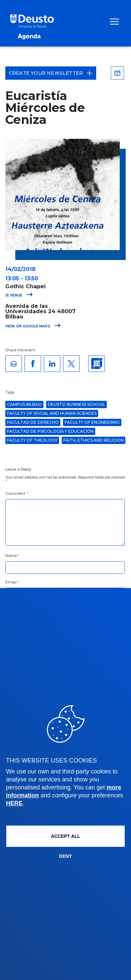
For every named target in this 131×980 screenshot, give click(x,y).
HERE (14, 803)
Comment (17, 493)
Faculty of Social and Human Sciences (52, 413)
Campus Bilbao (24, 404)
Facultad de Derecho (33, 422)
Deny (65, 856)
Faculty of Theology (32, 440)
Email (12, 582)
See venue (17, 295)
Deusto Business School (76, 404)
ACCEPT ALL (65, 836)
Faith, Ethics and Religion (94, 440)
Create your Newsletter (51, 73)
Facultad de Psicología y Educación (50, 431)
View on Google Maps (33, 326)
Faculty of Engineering (92, 422)
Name (13, 555)
